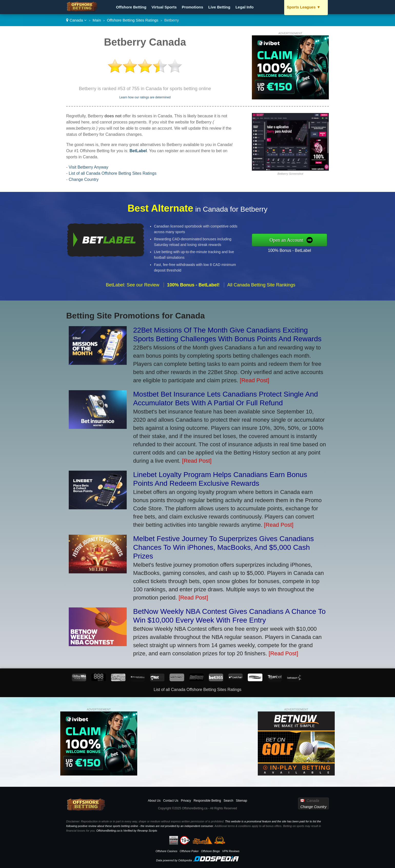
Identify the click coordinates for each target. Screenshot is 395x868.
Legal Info (245, 7)
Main (97, 20)
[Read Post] (255, 380)
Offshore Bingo (210, 851)
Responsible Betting (207, 801)
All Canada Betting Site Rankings (261, 288)
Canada (76, 20)
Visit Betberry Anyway (88, 167)
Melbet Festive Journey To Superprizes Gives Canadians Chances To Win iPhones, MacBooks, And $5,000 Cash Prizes (224, 547)
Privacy (186, 801)
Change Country (84, 179)
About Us (154, 801)
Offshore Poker (189, 851)
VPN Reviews (231, 851)
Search (228, 801)
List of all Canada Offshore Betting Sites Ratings (113, 173)
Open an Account (290, 240)
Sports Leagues (304, 7)
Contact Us (171, 801)
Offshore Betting (131, 7)
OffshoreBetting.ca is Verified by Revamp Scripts (127, 831)
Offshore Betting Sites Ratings (133, 20)
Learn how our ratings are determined (145, 97)
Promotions (192, 7)
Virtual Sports (164, 7)
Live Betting (219, 7)
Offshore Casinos (166, 851)
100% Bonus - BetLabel (293, 250)
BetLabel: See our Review (133, 288)
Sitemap (241, 801)
